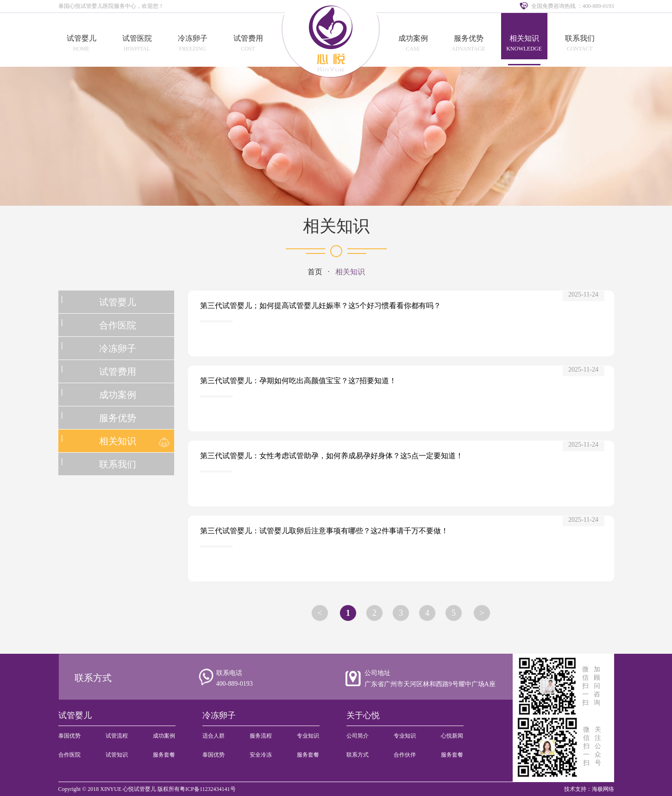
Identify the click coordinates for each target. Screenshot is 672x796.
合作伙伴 (405, 755)
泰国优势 (69, 736)
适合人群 (214, 736)
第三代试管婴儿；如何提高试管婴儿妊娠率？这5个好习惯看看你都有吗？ (320, 306)
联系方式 (93, 678)
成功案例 (413, 38)
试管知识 (117, 755)
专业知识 (308, 736)
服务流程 (261, 736)
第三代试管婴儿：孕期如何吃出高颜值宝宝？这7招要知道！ (298, 381)
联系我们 (580, 38)
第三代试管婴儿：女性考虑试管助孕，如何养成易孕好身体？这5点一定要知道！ (332, 456)
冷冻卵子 (193, 38)
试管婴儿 (82, 38)
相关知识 (524, 38)
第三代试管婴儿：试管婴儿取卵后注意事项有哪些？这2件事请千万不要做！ (324, 531)
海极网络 (603, 789)
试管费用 (248, 38)
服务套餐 (164, 755)
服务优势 (469, 38)
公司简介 (358, 736)
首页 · (321, 272)
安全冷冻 (261, 755)
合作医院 (118, 325)
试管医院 (137, 38)
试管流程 (117, 736)
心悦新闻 (452, 736)
